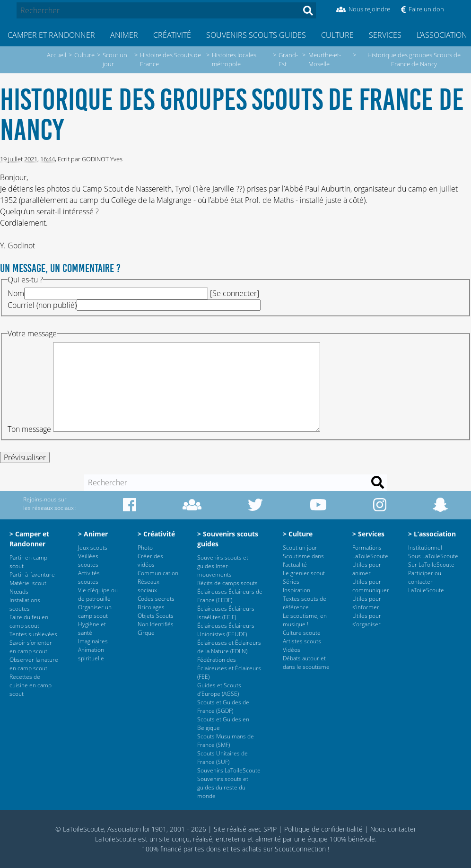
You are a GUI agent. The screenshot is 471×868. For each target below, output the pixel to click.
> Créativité (156, 534)
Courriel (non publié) (42, 305)
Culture (337, 35)
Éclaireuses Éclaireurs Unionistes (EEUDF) (226, 630)
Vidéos (292, 650)
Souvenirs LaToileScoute (229, 770)
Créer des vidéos (150, 560)
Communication (158, 573)
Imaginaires (93, 641)
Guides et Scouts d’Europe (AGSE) (219, 689)
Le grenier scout (304, 573)
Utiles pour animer (367, 569)
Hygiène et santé (92, 628)
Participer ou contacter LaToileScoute (426, 582)
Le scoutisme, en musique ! (305, 620)
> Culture (298, 534)
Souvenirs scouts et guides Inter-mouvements (223, 566)
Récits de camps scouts (227, 583)
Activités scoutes (89, 577)
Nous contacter (393, 829)
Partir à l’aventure (32, 574)
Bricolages (151, 607)
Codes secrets (156, 599)
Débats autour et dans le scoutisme (306, 662)
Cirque (146, 633)
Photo (145, 548)
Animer (124, 35)
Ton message (29, 429)
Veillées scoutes (88, 560)
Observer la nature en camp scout (34, 664)
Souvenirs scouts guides (256, 35)
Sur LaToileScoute (431, 565)
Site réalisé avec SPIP (245, 829)
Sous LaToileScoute (433, 556)
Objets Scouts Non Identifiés (156, 620)
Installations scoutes (25, 604)
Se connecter (235, 293)
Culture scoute (302, 633)
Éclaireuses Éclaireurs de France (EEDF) (230, 596)
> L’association (432, 534)
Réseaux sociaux (148, 586)
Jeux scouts (93, 548)
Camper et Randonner (51, 35)
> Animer (93, 534)
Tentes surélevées (33, 634)
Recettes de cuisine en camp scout (31, 685)
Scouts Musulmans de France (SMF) (226, 741)
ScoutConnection (300, 849)
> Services (368, 534)
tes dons (208, 849)
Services (385, 35)
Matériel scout (28, 583)
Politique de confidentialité (323, 829)
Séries (291, 582)
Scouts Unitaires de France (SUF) (222, 758)
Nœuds (19, 592)
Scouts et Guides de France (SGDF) (223, 706)
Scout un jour (300, 548)
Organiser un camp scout (95, 611)
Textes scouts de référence (305, 603)
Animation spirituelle (91, 654)
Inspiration (297, 590)
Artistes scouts (302, 641)
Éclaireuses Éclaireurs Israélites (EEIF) (226, 613)
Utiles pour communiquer (371, 586)
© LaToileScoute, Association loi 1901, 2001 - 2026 (131, 829)
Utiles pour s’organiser (367, 620)
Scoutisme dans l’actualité (303, 560)
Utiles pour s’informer (367, 603)
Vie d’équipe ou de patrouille (98, 594)
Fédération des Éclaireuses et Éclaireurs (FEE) (229, 668)
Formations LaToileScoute (370, 552)
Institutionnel (425, 548)
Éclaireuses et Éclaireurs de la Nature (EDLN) (229, 647)
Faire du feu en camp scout (29, 621)
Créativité (172, 35)
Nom (16, 293)
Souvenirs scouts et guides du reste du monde (223, 787)
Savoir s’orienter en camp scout (31, 647)
